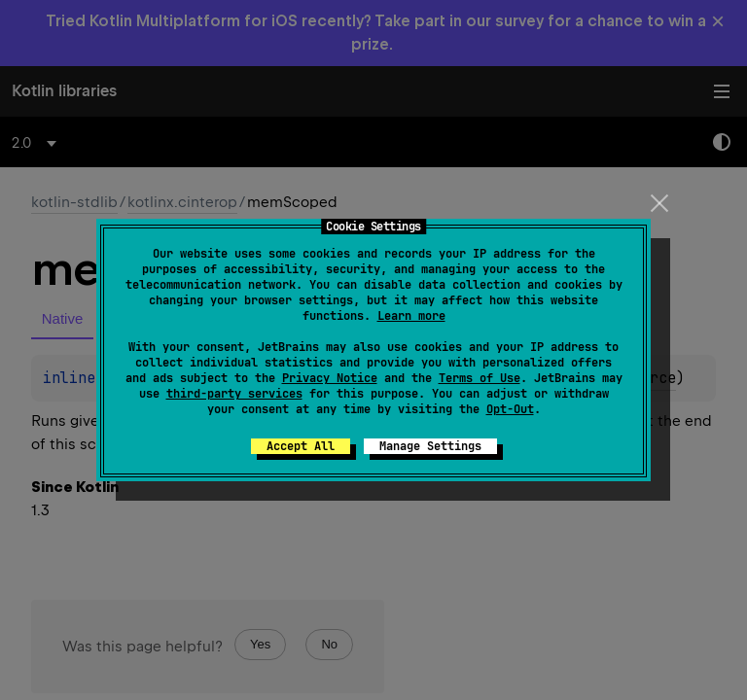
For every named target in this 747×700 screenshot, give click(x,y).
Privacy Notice (330, 378)
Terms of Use (480, 378)
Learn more (411, 316)
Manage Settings (430, 446)
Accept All (301, 446)
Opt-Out (510, 409)
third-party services (234, 394)
